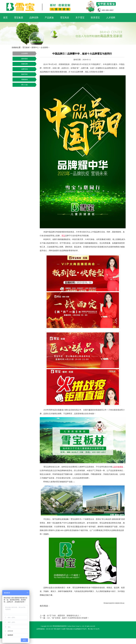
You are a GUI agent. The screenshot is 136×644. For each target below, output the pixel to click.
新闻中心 (35, 47)
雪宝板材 (26, 47)
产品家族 (49, 18)
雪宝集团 (19, 18)
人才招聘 (111, 18)
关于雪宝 (80, 18)
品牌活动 (25, 69)
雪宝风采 (65, 18)
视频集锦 (25, 79)
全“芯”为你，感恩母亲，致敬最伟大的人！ (64, 616)
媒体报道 (25, 59)
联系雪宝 (95, 18)
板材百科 (25, 74)
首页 (5, 18)
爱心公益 (25, 85)
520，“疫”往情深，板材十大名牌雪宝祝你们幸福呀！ (68, 618)
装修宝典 (25, 64)
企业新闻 (44, 47)
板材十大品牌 (61, 629)
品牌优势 (34, 18)
